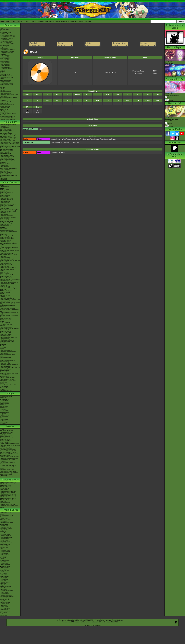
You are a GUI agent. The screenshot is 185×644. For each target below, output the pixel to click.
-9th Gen (3, 87)
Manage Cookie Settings (114, 620)
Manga (10, 393)
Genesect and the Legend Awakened (8, 460)
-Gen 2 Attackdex (5, 57)
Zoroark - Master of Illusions (8, 452)
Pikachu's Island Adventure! (8, 494)
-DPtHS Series (4, 560)
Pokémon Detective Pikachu (8, 477)
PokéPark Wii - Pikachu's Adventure (7, 306)
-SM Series (3, 556)
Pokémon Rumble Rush (7, 237)
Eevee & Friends (5, 503)
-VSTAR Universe (5, 608)
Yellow (2, 359)
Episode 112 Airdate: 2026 (171, 119)
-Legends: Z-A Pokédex (7, 51)
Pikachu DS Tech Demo (7, 340)
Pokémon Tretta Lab (6, 276)
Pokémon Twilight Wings (7, 157)
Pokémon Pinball (5, 363)
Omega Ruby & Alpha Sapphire (9, 247)
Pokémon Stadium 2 (6, 350)
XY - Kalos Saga (5, 139)
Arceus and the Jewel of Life (8, 451)
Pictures (169, 101)
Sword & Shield (5, 208)
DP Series (3, 414)
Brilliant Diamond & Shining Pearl (10, 210)
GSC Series (4, 408)
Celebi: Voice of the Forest (8, 438)
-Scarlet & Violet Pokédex (8, 50)
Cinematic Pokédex (6, 80)
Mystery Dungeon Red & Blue (9, 337)
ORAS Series (4, 422)
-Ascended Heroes (6, 527)
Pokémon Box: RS (5, 333)
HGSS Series (4, 417)
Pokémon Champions (6, 192)
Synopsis (168, 124)
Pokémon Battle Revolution (8, 308)
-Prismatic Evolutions (6, 537)
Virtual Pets (3, 382)
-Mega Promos (4, 568)
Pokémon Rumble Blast (7, 284)
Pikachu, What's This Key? (8, 504)
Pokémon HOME (5, 213)
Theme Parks (4, 109)
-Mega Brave (4, 585)
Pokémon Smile (5, 220)
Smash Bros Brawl (5, 320)
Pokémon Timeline (5, 92)
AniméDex (3, 126)
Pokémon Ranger (5, 336)
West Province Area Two (85, 139)
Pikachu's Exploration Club (8, 496)
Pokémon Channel (5, 331)
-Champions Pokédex (6, 53)
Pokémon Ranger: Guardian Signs (10, 300)
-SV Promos (4, 569)
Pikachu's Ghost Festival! (7, 493)
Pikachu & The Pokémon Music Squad (9, 506)
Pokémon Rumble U (6, 278)
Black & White (4, 272)
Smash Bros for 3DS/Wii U (8, 268)
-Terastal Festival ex (6, 595)
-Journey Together (5, 536)
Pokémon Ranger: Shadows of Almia (9, 313)
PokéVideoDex (4, 167)
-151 (1, 549)
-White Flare (4, 533)
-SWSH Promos (5, 570)
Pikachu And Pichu (6, 485)
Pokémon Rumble (5, 301)
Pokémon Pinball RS (6, 334)
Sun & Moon (4, 229)
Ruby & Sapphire (5, 323)
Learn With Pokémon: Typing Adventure (8, 289)
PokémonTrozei (5, 339)
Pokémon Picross (5, 262)
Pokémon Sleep (5, 203)
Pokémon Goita (5, 388)
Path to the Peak (5, 164)
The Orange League (6, 131)
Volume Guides (5, 403)
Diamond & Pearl (5, 295)
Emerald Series (5, 412)
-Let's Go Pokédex (5, 43)
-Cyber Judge (4, 607)
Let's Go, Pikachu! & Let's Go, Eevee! (9, 232)
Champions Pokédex (76, 22)
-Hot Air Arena (4, 592)
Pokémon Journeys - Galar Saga (10, 142)
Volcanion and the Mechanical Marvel (9, 468)
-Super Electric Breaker (7, 597)
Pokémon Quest (5, 242)
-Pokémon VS (4, 610)
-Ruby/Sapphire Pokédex (7, 35)
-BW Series (3, 559)
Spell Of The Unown (6, 435)
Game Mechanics (5, 82)
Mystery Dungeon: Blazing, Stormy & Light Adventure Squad (10, 303)
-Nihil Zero (3, 581)
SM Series (3, 424)
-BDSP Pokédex (5, 45)
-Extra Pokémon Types (7, 515)
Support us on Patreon (92, 625)
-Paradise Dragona (6, 598)
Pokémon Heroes (5, 439)
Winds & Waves (5, 187)
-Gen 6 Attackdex (5, 63)
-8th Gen (3, 89)
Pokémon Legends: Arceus (8, 211)
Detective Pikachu (5, 240)
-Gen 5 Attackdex (5, 61)
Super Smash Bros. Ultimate (8, 243)
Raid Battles (4, 521)
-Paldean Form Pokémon (7, 119)
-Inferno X (3, 584)
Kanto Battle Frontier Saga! (8, 135)
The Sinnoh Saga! (5, 136)
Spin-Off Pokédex (5, 74)
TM (75, 72)
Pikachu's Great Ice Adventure (9, 497)
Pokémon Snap (5, 362)
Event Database (5, 115)
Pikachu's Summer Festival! (8, 491)
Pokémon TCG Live (6, 226)
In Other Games (5, 375)
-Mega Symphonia (5, 586)
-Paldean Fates (5, 546)
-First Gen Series (5, 565)
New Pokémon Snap (6, 223)
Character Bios (4, 128)
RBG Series (4, 405)
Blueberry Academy (58, 152)
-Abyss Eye (3, 578)
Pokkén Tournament (6, 265)
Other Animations (5, 170)
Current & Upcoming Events (8, 113)
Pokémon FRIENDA (6, 391)
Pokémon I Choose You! (7, 470)
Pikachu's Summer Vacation (8, 482)
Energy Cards (4, 518)
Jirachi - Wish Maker (6, 441)
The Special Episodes (6, 149)
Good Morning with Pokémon (9, 168)
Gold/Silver (3, 347)
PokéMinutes (4, 165)
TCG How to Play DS (6, 291)
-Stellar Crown (4, 540)
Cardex (2, 79)
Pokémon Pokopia (5, 194)
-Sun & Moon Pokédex (7, 41)
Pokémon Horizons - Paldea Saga (10, 146)
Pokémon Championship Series (9, 95)
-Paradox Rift (4, 547)
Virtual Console (5, 376)
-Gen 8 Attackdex (5, 66)
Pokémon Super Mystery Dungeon (10, 260)
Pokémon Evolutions (6, 158)
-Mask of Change (5, 602)
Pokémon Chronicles (6, 148)
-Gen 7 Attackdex (5, 64)
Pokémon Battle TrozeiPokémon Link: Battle (9, 251)
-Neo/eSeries (4, 563)
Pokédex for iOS (5, 292)
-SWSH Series (4, 555)
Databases (10, 25)
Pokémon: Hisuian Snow (7, 159)
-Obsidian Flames (5, 550)
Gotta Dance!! (4, 490)
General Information (6, 396)
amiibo (2, 384)
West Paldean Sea (69, 139)
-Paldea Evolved (5, 552)
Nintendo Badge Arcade (7, 269)
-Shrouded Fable (5, 542)
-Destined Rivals (5, 534)
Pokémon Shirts (5, 108)
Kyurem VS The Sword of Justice (10, 457)
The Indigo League (6, 129)
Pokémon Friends (5, 195)
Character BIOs (5, 399)
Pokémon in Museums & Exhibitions (7, 100)
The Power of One (5, 434)
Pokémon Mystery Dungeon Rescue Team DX (8, 218)
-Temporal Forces (5, 544)
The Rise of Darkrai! (6, 448)
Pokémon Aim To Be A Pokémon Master (9, 144)
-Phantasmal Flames (6, 529)
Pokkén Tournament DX (7, 239)
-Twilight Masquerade (6, 543)
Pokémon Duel (4, 266)
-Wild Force (3, 605)
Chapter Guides (5, 402)
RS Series (3, 409)
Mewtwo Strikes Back (6, 432)
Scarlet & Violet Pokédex (58, 22)
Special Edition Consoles (7, 378)
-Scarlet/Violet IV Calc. (7, 83)
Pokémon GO (4, 197)
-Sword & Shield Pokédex (8, 44)
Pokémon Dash (5, 330)
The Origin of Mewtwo (7, 431)
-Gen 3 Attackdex (5, 58)
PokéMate (3, 344)
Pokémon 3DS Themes (7, 379)
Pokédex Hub (43, 22)
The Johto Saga (5, 132)
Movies (10, 426)
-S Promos (3, 614)
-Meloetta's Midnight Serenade (9, 458)
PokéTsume (4, 180)
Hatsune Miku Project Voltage (9, 98)
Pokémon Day (4, 103)
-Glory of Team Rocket (7, 591)
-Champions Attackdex (7, 69)
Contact (27, 22)
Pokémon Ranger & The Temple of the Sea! (10, 446)
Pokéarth (88, 22)
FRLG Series (4, 411)
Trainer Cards (4, 517)
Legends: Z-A (4, 191)
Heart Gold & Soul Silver (7, 298)
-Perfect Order (4, 526)
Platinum (3, 297)
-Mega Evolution (5, 530)
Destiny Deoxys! (5, 442)
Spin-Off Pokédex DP (6, 76)
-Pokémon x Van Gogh (7, 102)
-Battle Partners (5, 594)
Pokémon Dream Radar (7, 275)
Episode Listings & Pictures (8, 125)
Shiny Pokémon (5, 152)
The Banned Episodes (7, 151)
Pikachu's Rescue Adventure (8, 484)
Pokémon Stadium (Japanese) (9, 365)
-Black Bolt (3, 531)
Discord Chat (4, 112)
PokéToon (3, 162)
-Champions (4, 86)
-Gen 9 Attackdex (5, 67)
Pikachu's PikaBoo (5, 487)
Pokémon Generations (7, 155)
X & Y (2, 246)
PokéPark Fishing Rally (7, 342)
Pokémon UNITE (5, 201)
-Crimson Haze (4, 604)
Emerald (3, 326)
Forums (19, 22)
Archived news (4, 30)
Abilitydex (3, 73)
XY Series (3, 421)
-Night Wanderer (5, 601)
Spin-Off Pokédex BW (6, 77)
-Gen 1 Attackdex (5, 56)
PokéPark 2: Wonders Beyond (9, 282)
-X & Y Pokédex (5, 40)
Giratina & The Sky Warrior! (8, 449)
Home (13, 22)
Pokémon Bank (5, 249)
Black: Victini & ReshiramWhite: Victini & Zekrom (9, 455)
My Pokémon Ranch (6, 318)
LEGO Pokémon (5, 106)
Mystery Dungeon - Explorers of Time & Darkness (9, 316)
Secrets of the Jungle (6, 474)
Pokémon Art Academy (7, 253)
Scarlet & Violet (5, 190)
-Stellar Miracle (4, 599)
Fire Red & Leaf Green (7, 324)
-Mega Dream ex (5, 582)
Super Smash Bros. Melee (8, 355)
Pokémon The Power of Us (8, 471)
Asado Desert (56, 139)
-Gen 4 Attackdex (5, 60)
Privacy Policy (99, 620)
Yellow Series (4, 406)
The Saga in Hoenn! (6, 133)
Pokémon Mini (4, 353)
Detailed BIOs (4, 401)
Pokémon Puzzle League (7, 360)
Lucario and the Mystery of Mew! (10, 444)
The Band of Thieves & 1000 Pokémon (8, 255)
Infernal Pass (99, 139)
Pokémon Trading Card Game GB (10, 368)
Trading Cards (10, 510)
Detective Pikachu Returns (8, 204)
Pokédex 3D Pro (5, 287)
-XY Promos (4, 573)
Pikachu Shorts (10, 480)
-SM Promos (4, 572)
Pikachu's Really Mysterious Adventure (8, 501)
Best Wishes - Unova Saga (8, 138)
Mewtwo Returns (5, 436)
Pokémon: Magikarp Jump (8, 236)
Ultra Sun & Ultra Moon (7, 230)
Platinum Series (5, 415)
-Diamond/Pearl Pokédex (7, 37)
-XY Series (3, 557)
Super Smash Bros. (6, 369)
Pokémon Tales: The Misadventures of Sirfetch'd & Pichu (9, 175)
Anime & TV (10, 122)
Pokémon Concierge (6, 173)
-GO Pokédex (4, 48)
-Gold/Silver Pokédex (6, 34)
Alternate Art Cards (6, 520)
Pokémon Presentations (7, 105)
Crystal (2, 349)
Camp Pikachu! (5, 488)
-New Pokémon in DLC (7, 118)
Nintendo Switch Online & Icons (9, 385)
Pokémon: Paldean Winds (8, 161)
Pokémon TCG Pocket (7, 206)
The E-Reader (4, 343)
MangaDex (3, 398)
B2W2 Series (4, 419)
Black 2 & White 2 (5, 274)
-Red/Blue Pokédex (6, 32)
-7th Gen (3, 90)
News (2, 28)
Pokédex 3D (4, 285)
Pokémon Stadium (5, 366)
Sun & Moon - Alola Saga (7, 141)
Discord (34, 22)
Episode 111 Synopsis (172, 96)
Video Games (10, 182)
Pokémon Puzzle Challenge (8, 352)
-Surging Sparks (5, 539)
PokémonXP (4, 96)
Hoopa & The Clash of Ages (8, 465)
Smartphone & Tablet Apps (8, 381)
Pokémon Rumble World (7, 259)
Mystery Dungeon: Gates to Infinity (10, 279)
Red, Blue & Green (6, 357)
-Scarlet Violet (4, 553)
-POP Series (4, 575)
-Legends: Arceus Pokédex (8, 47)
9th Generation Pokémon (7, 116)
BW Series (3, 418)
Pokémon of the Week (7, 85)
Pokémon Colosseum (6, 327)
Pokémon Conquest (6, 281)
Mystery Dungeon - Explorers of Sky (9, 310)
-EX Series (3, 562)
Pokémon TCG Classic (7, 523)
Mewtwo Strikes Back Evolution (9, 473)
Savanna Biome (110, 139)
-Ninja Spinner (4, 579)
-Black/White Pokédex (7, 38)
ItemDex (3, 70)
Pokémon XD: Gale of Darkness (9, 329)
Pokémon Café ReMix (7, 198)
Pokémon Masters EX (6, 200)
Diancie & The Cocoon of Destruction (7, 463)
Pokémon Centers (5, 93)
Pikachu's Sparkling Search (8, 498)
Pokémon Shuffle (5, 258)
